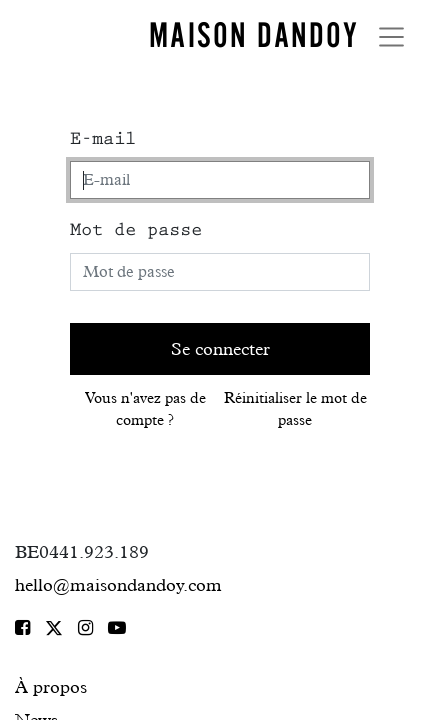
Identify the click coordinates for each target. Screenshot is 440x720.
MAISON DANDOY (254, 35)
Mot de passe (136, 230)
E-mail (103, 139)
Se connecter (220, 348)
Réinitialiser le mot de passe (295, 409)
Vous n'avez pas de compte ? (145, 409)
